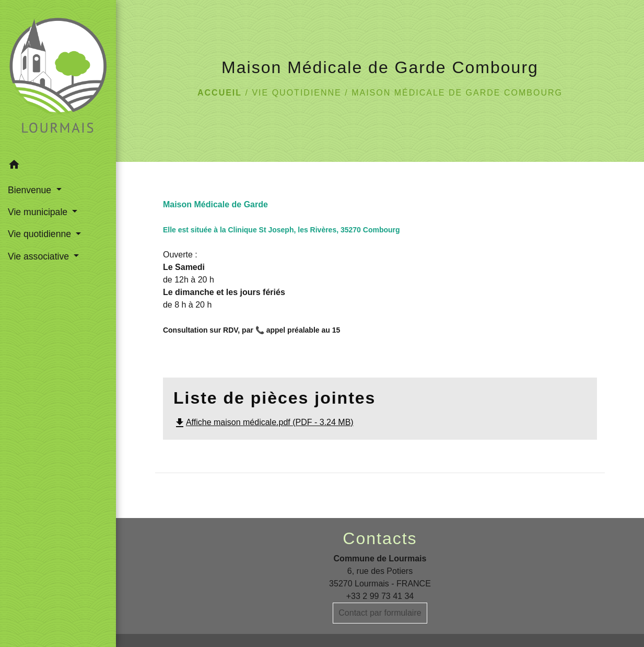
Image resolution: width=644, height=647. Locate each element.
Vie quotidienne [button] (41, 234)
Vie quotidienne (296, 93)
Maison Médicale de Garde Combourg (457, 93)
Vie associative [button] (40, 256)
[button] (58, 166)
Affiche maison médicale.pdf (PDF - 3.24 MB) (264, 422)
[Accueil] (58, 77)
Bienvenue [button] (31, 190)
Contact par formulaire (380, 613)
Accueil (220, 93)
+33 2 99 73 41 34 (380, 596)
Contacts (380, 538)
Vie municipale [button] (39, 212)
